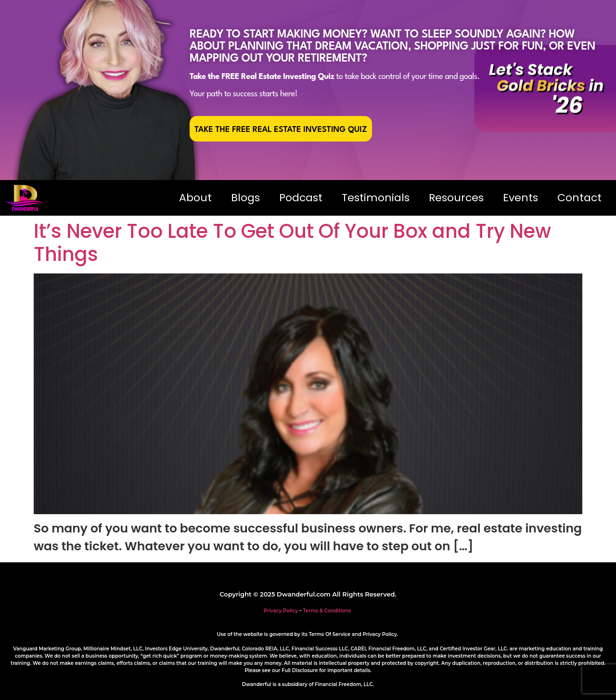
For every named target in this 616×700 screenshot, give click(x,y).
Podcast (301, 198)
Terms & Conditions (327, 611)
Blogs (245, 198)
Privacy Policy (281, 611)
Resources (456, 198)
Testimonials (376, 198)
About (195, 198)
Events (520, 198)
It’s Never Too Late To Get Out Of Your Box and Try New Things (292, 243)
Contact (579, 198)
